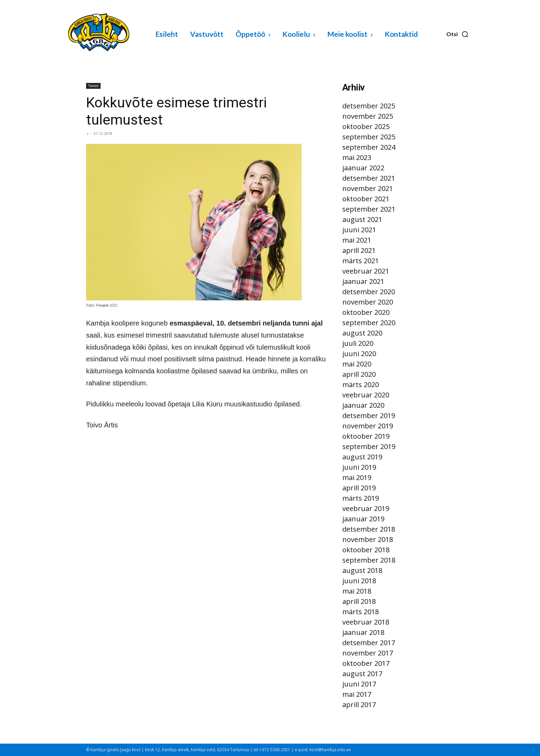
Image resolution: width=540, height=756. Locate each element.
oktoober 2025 (366, 126)
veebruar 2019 (366, 508)
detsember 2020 (369, 292)
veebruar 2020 (366, 395)
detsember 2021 (369, 178)
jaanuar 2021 (363, 281)
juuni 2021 (359, 230)
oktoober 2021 (366, 199)
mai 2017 (357, 694)
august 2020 (362, 333)
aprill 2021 (359, 250)
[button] (458, 34)
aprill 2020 (359, 374)
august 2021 (362, 219)
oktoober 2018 (366, 550)
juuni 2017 (359, 684)
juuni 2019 (359, 467)
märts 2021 (361, 261)
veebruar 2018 (366, 622)
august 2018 (362, 570)
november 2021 (368, 188)
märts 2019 (361, 498)
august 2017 (362, 674)
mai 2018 (357, 591)
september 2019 (369, 446)
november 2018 (368, 539)
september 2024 (369, 147)
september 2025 (369, 137)
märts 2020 (361, 385)
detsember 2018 (369, 529)
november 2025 (368, 116)
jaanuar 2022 (363, 168)
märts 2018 (361, 612)
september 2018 (369, 560)
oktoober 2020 (366, 312)
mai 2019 (357, 477)
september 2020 (369, 323)
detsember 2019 (369, 416)
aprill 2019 (359, 488)
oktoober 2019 (366, 436)
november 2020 (368, 302)
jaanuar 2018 (363, 632)
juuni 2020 (359, 354)
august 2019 (362, 457)
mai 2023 (357, 157)
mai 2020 (357, 364)
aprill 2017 (359, 705)
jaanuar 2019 (363, 519)
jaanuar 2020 (363, 405)
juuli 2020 (358, 343)
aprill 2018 (359, 601)
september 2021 (369, 209)
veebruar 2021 (366, 271)
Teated (93, 86)
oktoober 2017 (366, 663)
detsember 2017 (369, 643)
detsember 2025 (369, 106)
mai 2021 (357, 240)
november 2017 (368, 653)
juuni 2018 (359, 581)
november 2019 (368, 426)
